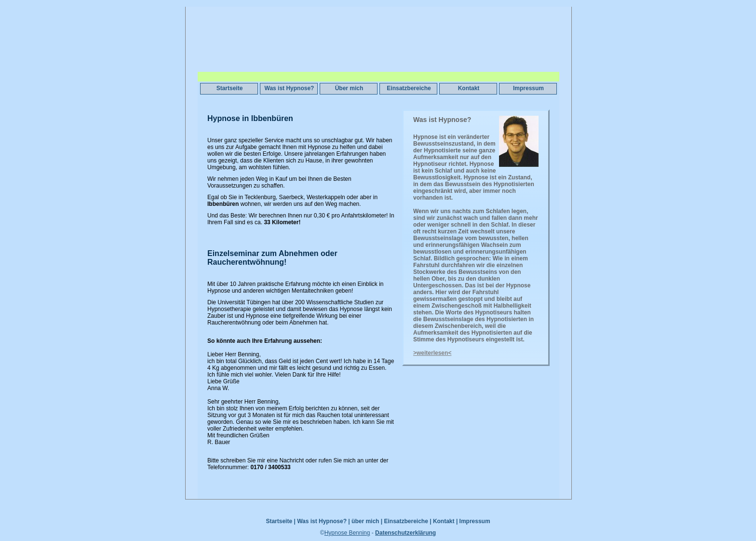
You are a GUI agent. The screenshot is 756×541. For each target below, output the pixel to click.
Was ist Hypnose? (290, 88)
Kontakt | (445, 521)
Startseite (230, 88)
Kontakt (469, 88)
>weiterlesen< (432, 353)
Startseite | (280, 521)
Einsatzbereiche (409, 88)
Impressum (528, 88)
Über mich (349, 88)
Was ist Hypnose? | (324, 521)
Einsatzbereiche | (407, 521)
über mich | (367, 521)
